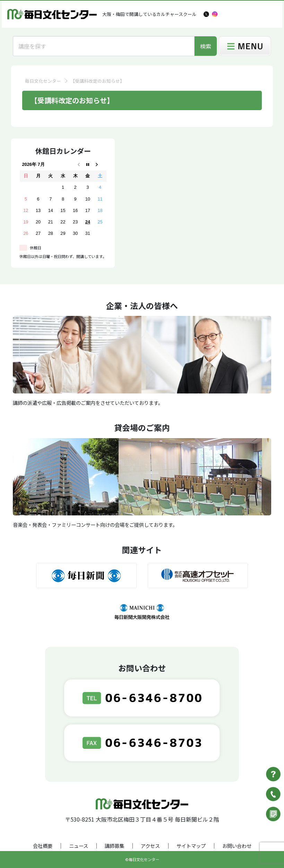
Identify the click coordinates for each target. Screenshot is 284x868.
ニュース (79, 846)
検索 (206, 46)
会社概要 (43, 846)
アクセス (150, 846)
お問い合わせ (237, 846)
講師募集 (114, 846)
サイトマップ (191, 846)
